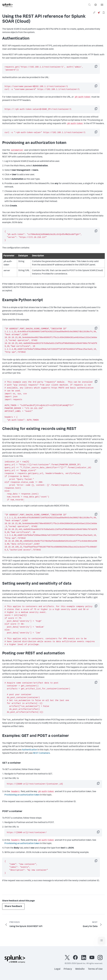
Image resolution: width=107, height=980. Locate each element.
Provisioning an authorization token (22, 795)
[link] (94, 13)
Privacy (68, 969)
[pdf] (104, 13)
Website (80, 969)
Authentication (30, 750)
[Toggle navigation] (101, 940)
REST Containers (41, 753)
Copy (98, 67)
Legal (57, 969)
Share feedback (13, 906)
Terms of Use (95, 969)
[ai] (99, 13)
